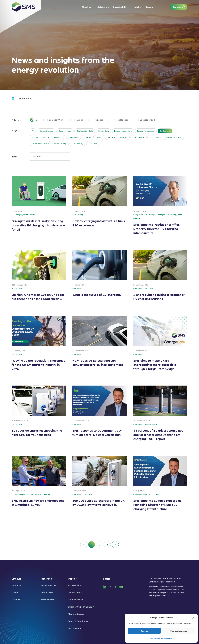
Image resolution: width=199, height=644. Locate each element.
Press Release (139, 137)
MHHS (99, 137)
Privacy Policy (167, 638)
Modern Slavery (76, 614)
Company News (65, 131)
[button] (193, 618)
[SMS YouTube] (121, 587)
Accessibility (74, 585)
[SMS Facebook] (116, 587)
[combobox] (50, 156)
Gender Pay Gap (48, 585)
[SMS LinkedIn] (105, 587)
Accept (144, 631)
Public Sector (155, 137)
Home (14, 98)
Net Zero (111, 137)
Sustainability (77, 144)
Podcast (124, 137)
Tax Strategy (75, 628)
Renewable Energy (174, 137)
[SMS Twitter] (111, 587)
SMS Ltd (16, 579)
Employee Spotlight (85, 131)
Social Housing (60, 144)
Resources (46, 579)
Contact (177, 7)
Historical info (47, 599)
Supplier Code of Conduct (81, 607)
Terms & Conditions (78, 621)
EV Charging (165, 131)
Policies (72, 579)
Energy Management (146, 131)
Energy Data (104, 131)
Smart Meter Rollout (40, 144)
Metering (88, 137)
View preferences (178, 631)
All (33, 131)
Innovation (59, 137)
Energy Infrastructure (123, 131)
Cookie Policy (155, 638)
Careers (16, 592)
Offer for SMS (47, 592)
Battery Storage (46, 131)
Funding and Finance (40, 137)
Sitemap (16, 599)
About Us (16, 585)
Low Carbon (74, 137)
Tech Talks (93, 144)
